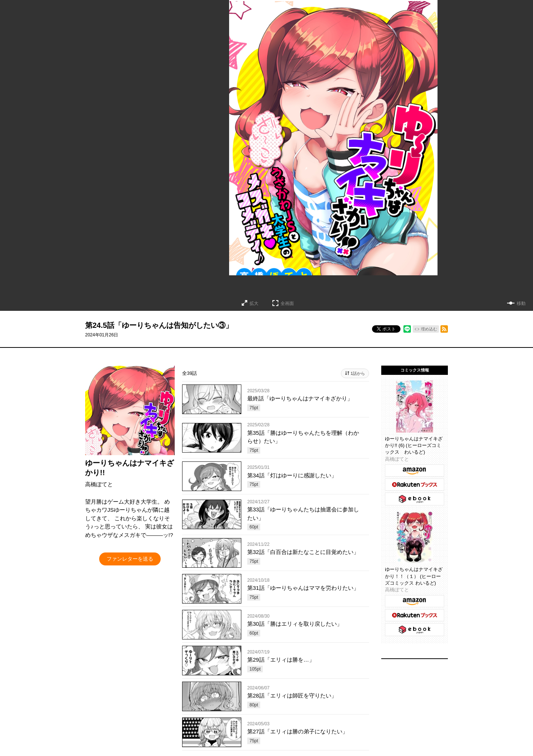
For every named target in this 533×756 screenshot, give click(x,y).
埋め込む (429, 329)
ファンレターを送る (130, 559)
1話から (358, 373)
